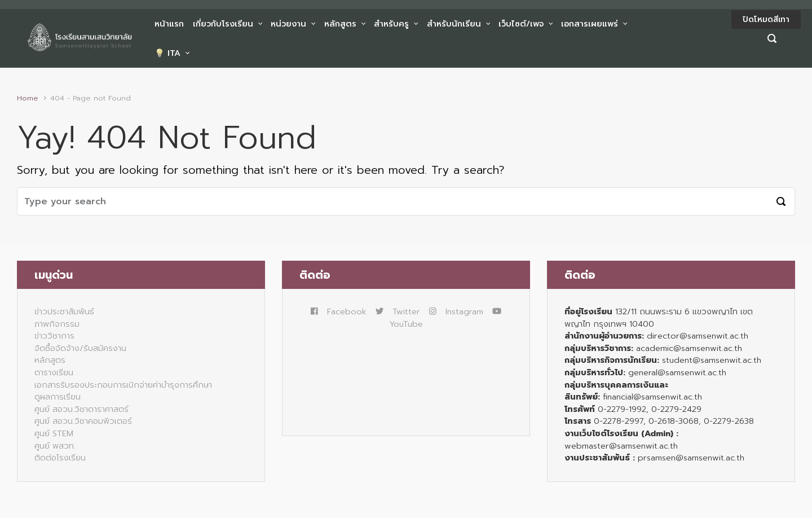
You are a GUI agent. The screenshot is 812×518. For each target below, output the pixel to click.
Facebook (339, 311)
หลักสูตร (50, 360)
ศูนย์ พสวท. (55, 446)
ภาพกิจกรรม (57, 324)
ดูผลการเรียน (58, 397)
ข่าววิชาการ (54, 336)
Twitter (398, 311)
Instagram (456, 311)
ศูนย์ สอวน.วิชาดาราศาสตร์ (81, 409)
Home (28, 98)
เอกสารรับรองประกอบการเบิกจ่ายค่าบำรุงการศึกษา (123, 385)
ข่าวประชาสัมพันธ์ (64, 311)
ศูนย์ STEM (54, 433)
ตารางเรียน (54, 372)
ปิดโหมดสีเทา (766, 19)
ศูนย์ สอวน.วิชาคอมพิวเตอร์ (83, 421)
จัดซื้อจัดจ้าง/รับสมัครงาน (80, 348)
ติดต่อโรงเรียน (60, 458)
